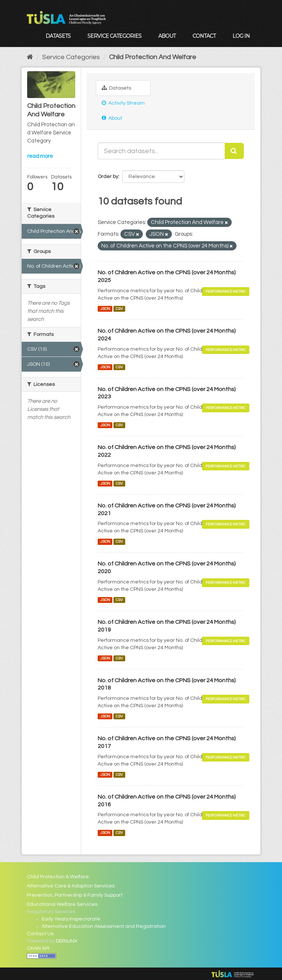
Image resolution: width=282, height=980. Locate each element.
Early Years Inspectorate (71, 919)
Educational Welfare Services (62, 904)
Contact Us (40, 934)
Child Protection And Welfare (153, 57)
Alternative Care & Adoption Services (71, 886)
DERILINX (67, 941)
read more (40, 156)
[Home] (30, 57)
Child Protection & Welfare (58, 877)
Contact (204, 36)
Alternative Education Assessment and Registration (104, 926)
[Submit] (234, 151)
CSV (119, 309)
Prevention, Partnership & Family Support (75, 895)
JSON (105, 309)
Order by (108, 177)
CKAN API (38, 948)
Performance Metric (226, 291)
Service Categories (114, 36)
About (167, 36)
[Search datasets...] (161, 151)
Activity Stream (123, 103)
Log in (241, 36)
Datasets (58, 36)
